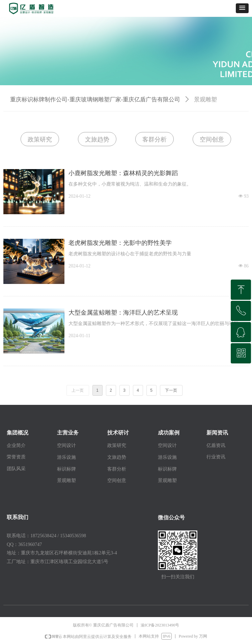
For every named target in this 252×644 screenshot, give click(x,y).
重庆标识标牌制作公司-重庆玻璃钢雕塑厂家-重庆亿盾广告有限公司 (95, 100)
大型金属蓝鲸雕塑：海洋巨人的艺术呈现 (123, 313)
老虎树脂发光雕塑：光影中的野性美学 (120, 243)
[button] (242, 8)
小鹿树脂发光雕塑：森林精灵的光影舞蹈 (123, 173)
